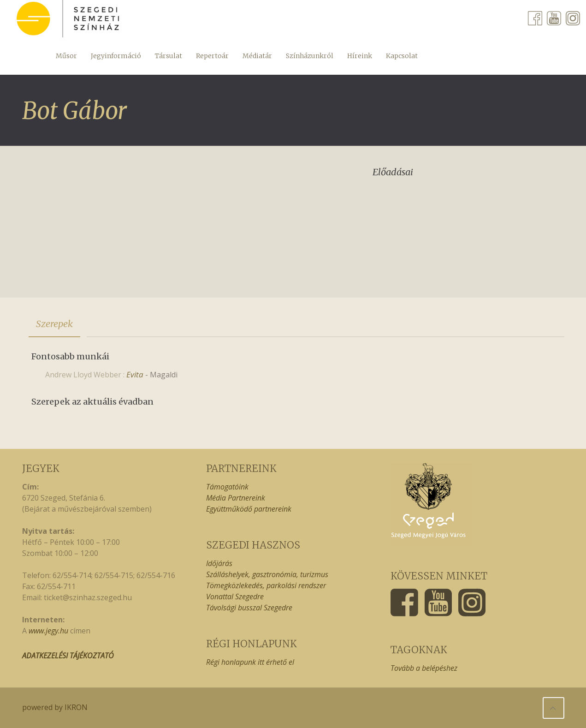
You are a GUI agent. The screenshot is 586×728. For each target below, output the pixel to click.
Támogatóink (227, 487)
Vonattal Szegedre (235, 597)
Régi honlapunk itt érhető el (250, 662)
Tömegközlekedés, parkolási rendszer (266, 585)
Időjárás (219, 563)
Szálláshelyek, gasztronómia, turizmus (267, 574)
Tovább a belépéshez (424, 668)
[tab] (54, 324)
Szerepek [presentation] (54, 324)
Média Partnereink (236, 498)
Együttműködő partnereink (249, 509)
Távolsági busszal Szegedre (249, 608)
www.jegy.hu (48, 631)
